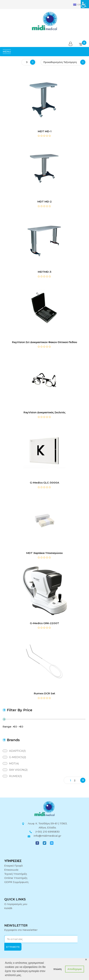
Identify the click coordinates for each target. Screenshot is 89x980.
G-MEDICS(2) (18, 757)
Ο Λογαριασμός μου (16, 904)
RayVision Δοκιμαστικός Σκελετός (44, 412)
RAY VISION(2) (18, 770)
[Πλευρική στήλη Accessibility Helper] (85, 4)
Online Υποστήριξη (16, 878)
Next (83, 780)
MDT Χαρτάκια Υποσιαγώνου (44, 553)
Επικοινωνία (11, 870)
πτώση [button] (57, 969)
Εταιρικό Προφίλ (14, 866)
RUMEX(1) (16, 776)
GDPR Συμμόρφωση (16, 882)
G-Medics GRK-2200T (44, 623)
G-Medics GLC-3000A (44, 483)
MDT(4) (14, 763)
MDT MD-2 (45, 202)
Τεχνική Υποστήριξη (16, 874)
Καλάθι (8, 908)
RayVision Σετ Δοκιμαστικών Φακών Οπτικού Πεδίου (45, 342)
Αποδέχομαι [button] (74, 969)
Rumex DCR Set (44, 693)
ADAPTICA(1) (17, 751)
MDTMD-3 (45, 272)
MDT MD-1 (45, 131)
